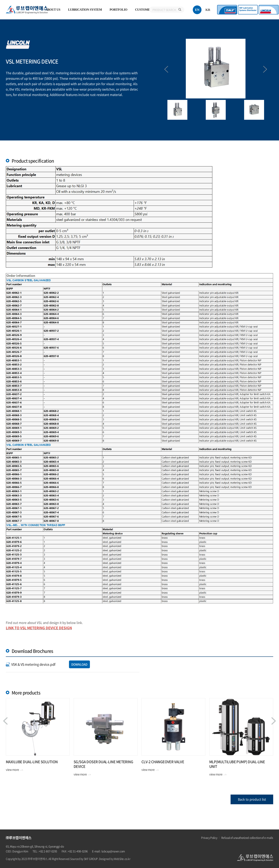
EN (197, 10)
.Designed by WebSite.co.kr (114, 859)
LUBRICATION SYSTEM (85, 10)
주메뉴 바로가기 (0, 0)
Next (263, 69)
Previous (168, 69)
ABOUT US (53, 10)
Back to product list (252, 799)
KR (208, 10)
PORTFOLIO (118, 10)
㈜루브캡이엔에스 (28, 10)
